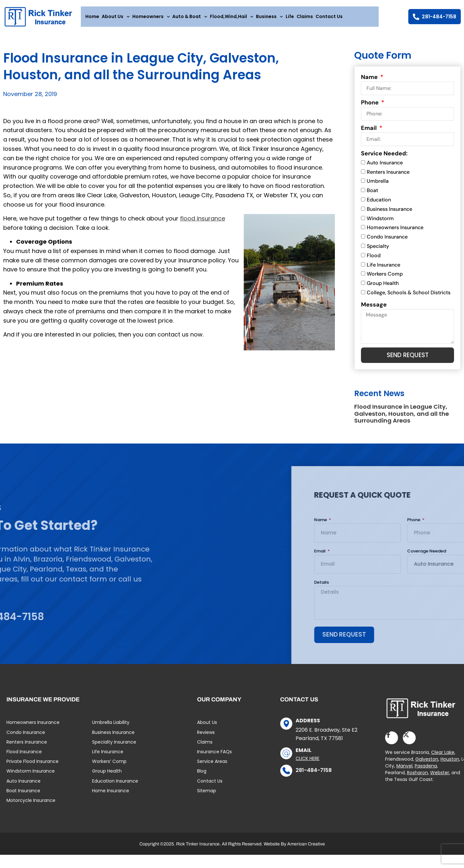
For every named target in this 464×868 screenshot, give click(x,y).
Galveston (427, 764)
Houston (450, 764)
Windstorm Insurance (31, 776)
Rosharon (417, 777)
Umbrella (378, 185)
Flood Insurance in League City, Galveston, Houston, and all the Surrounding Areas (402, 417)
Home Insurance (111, 795)
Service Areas (212, 766)
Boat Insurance (23, 795)
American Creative (306, 849)
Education (379, 203)
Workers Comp (385, 277)
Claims (305, 16)
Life (290, 16)
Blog (202, 776)
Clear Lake (443, 757)
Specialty (378, 249)
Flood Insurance (24, 756)
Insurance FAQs (214, 756)
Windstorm (380, 222)
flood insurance (203, 222)
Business (270, 17)
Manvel (404, 771)
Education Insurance (115, 786)
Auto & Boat (190, 17)
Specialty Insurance (114, 747)
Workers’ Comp (109, 766)
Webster (440, 777)
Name (370, 80)
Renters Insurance (388, 175)
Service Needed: (384, 157)
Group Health (383, 287)
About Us (116, 17)
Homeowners (151, 17)
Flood (374, 259)
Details (438, 586)
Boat (372, 194)
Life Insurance (384, 268)
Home (92, 16)
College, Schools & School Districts (409, 296)
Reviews (206, 737)
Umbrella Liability (111, 727)
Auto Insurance (385, 166)
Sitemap (207, 795)
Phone (370, 106)
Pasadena (426, 771)
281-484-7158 (314, 775)
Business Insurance (389, 212)
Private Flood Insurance (33, 766)
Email (369, 131)
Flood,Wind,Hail (232, 17)
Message (374, 308)
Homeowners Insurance (395, 231)
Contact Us (329, 16)
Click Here (308, 763)
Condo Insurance (387, 240)
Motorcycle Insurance (31, 805)
